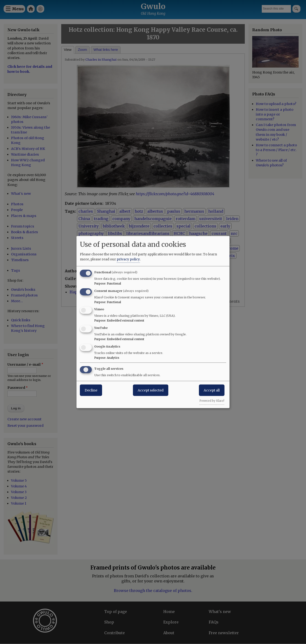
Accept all (212, 390)
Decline (91, 390)
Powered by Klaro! (212, 401)
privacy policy (128, 259)
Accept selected (151, 390)
